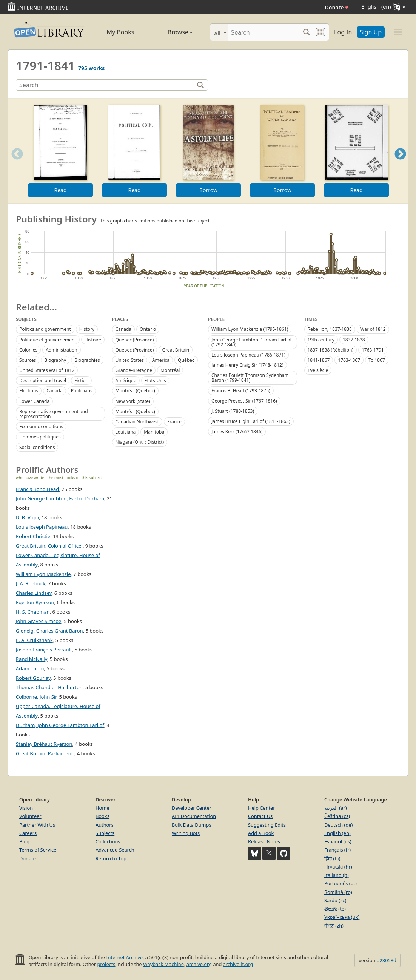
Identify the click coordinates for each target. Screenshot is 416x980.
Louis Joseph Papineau (42, 527)
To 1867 (377, 360)
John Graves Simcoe (39, 621)
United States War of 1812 (47, 370)
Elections (29, 391)
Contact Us (260, 816)
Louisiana (126, 432)
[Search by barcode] (320, 32)
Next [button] (400, 163)
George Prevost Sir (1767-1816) (244, 401)
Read (60, 190)
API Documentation (194, 816)
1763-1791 (373, 350)
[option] (60, 151)
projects (106, 964)
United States (130, 360)
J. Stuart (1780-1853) (233, 411)
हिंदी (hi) (332, 858)
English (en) (337, 833)
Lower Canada (34, 401)
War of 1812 (373, 329)
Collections (108, 841)
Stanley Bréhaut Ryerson (44, 744)
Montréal (170, 370)
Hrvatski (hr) (338, 867)
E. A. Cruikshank (34, 640)
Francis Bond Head (37, 489)
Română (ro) (338, 892)
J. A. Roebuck (31, 583)
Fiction (81, 380)
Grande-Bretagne (134, 370)
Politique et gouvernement (48, 340)
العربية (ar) (335, 808)
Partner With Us (37, 825)
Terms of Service (38, 850)
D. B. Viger (27, 517)
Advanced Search (115, 850)
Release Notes (264, 841)
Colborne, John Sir (36, 697)
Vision (26, 808)
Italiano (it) (337, 875)
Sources (28, 360)
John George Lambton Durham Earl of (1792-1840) (252, 342)
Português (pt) (341, 883)
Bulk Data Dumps (192, 825)
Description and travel (43, 380)
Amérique (126, 380)
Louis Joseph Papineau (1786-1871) (248, 355)
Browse (171, 32)
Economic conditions (41, 427)
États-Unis (155, 380)
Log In (343, 32)
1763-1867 (349, 360)
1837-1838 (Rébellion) (330, 350)
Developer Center (192, 808)
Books (102, 816)
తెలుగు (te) (335, 909)
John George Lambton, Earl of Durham (60, 498)
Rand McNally (32, 659)
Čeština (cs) (337, 816)
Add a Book (261, 833)
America (161, 360)
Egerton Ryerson (35, 602)
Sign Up (371, 32)
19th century (321, 340)
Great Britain (176, 350)
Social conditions (37, 447)
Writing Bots (186, 833)
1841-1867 (319, 360)
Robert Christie (33, 536)
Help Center (262, 808)
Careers (28, 833)
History (87, 329)
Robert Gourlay (33, 678)
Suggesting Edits (267, 825)
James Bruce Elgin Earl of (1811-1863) (251, 421)
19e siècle (318, 370)
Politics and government (45, 329)
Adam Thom (30, 668)
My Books (121, 32)
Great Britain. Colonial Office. (49, 546)
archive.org (199, 964)
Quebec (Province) (135, 340)
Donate (337, 7)
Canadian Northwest (137, 422)
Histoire (93, 340)
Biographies (87, 360)
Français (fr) (337, 850)
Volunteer (30, 816)
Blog (24, 841)
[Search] (264, 32)
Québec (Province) (135, 350)
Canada (55, 391)
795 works (91, 68)
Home (102, 808)
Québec (186, 360)
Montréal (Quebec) (135, 411)
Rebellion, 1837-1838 (330, 329)
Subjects (105, 833)
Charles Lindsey (34, 593)
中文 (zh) (334, 926)
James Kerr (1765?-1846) (237, 431)
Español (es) (338, 841)
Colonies (28, 350)
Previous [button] (15, 163)
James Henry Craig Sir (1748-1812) (247, 365)
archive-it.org (238, 964)
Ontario (148, 329)
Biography (55, 360)
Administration (62, 350)
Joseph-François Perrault (44, 650)
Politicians (82, 391)
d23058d (387, 960)
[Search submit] (306, 32)
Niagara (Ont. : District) (140, 442)
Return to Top (111, 858)
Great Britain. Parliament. (45, 753)
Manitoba (154, 432)
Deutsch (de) (338, 825)
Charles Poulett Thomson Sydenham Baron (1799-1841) (250, 378)
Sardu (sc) (335, 900)
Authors (105, 825)
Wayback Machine (163, 964)
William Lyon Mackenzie (43, 574)
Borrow (208, 190)
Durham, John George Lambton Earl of (60, 725)
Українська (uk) (342, 917)
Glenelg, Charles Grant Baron (49, 631)
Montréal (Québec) (135, 391)
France (174, 422)
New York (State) (133, 401)
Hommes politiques (40, 437)
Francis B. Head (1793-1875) (241, 391)
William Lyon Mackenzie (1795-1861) (250, 329)
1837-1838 (354, 340)
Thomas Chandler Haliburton (49, 687)
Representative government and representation (54, 414)
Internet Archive (124, 957)
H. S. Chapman (33, 612)
